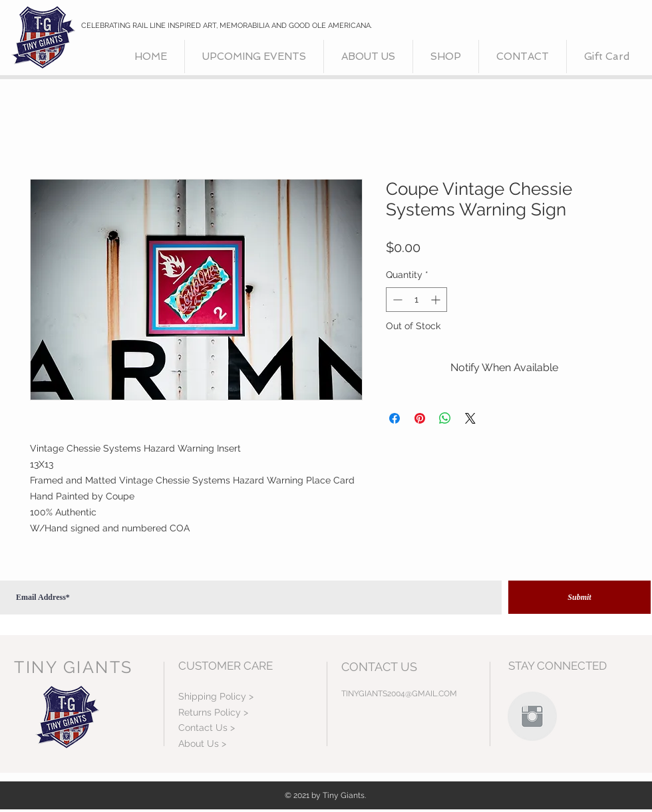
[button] (446, 57)
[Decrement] (396, 300)
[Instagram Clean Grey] (532, 716)
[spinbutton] (416, 300)
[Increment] (437, 300)
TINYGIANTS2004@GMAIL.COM (399, 694)
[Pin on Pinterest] (420, 418)
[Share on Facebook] (395, 418)
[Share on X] (470, 418)
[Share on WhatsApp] (445, 418)
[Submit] (579, 597)
